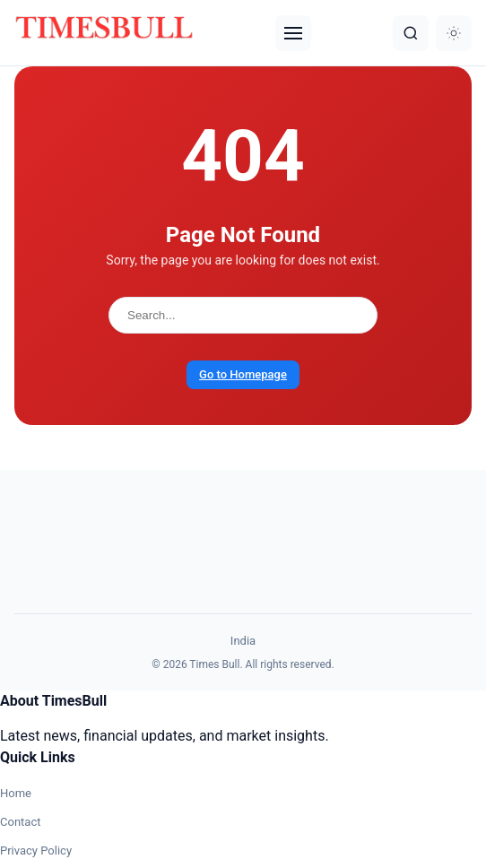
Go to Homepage (243, 374)
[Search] (411, 33)
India (243, 641)
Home (16, 793)
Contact (20, 822)
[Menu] (293, 33)
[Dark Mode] (454, 33)
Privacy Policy (36, 851)
